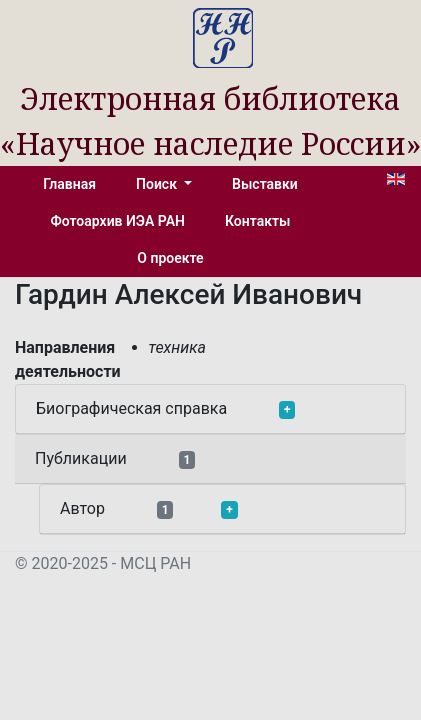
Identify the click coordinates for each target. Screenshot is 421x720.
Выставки (265, 184)
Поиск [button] (158, 184)
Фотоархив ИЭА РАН (118, 221)
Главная (69, 184)
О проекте (170, 258)
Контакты (257, 221)
